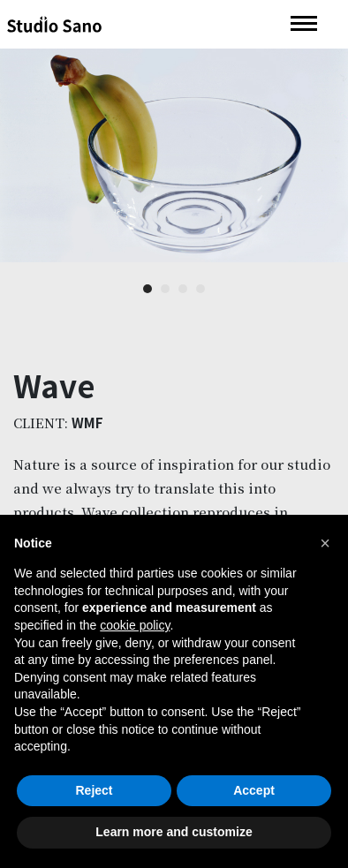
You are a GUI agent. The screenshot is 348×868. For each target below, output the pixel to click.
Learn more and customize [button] (174, 832)
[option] (174, 155)
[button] (325, 543)
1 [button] (148, 290)
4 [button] (200, 290)
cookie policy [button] (135, 625)
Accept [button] (254, 790)
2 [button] (165, 290)
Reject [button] (94, 790)
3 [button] (183, 290)
